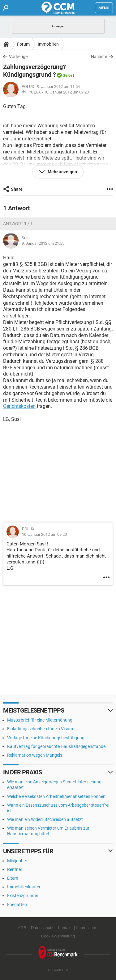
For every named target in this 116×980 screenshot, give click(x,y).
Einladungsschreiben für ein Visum (40, 729)
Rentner (15, 869)
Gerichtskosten (19, 406)
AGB (22, 928)
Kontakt (65, 928)
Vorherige (18, 57)
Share (17, 189)
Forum (23, 44)
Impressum (86, 928)
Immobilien (48, 44)
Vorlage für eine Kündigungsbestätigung (46, 738)
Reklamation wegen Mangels (35, 755)
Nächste (99, 57)
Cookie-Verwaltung (58, 936)
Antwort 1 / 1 (18, 224)
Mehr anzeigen (62, 172)
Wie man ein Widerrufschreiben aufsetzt (45, 819)
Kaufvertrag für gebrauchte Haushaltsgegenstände (56, 746)
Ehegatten (17, 905)
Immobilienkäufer (24, 887)
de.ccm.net (58, 970)
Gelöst (68, 75)
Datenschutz (42, 928)
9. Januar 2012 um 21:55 (43, 243)
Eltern (13, 878)
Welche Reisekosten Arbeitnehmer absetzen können (56, 796)
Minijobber (17, 861)
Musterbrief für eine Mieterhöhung (40, 720)
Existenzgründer (23, 896)
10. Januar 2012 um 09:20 (66, 92)
